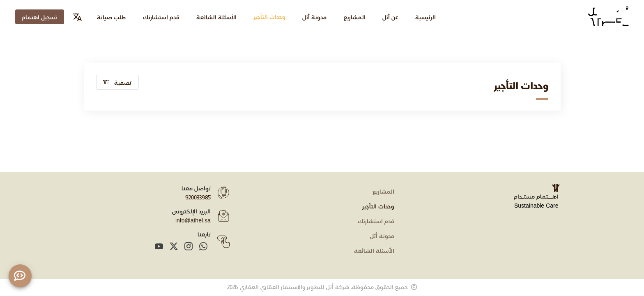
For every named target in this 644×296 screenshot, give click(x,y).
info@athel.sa (193, 220)
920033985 (198, 197)
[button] (118, 82)
